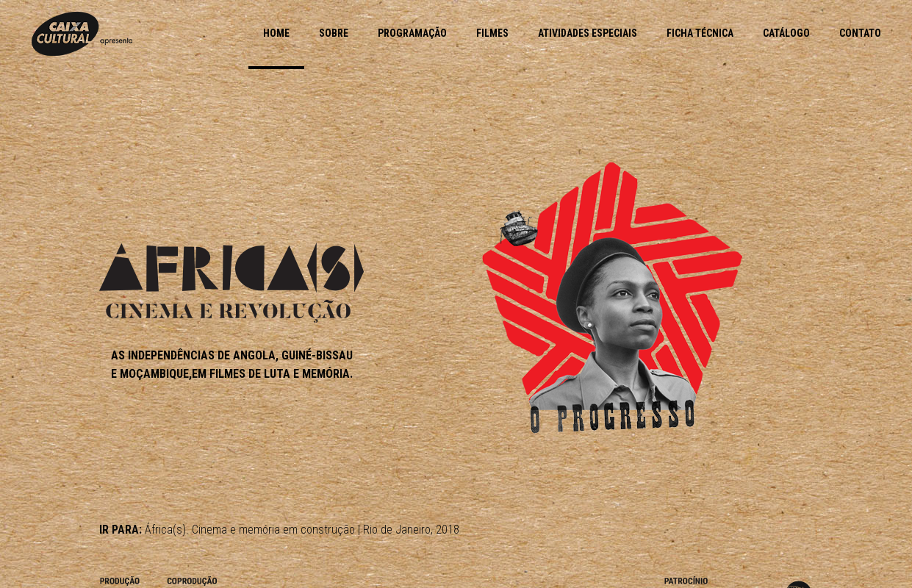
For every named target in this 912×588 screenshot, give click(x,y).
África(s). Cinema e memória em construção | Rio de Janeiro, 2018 (302, 530)
